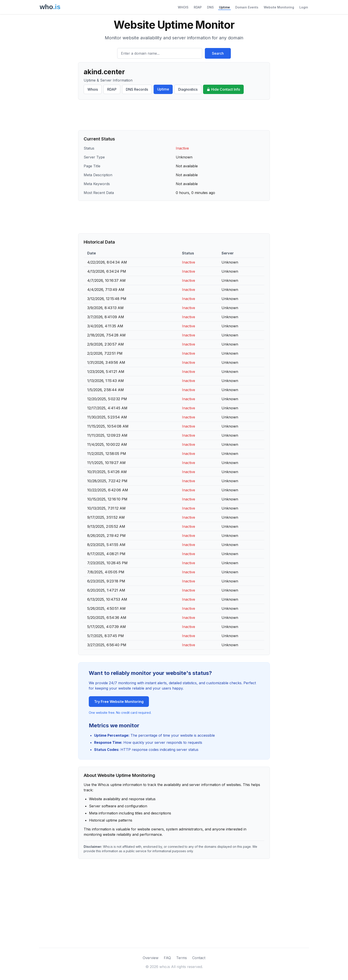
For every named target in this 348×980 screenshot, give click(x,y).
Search (218, 53)
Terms (182, 958)
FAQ (167, 958)
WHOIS (183, 7)
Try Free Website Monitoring (119, 702)
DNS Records (137, 89)
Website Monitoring (279, 7)
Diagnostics (188, 89)
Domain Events (247, 7)
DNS (210, 7)
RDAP (198, 7)
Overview (151, 958)
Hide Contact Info (223, 89)
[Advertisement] (174, 115)
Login (304, 7)
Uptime (224, 7)
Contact (199, 958)
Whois (93, 89)
